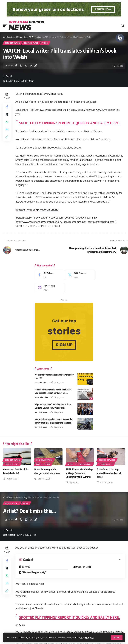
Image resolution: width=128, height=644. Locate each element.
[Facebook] (49, 275)
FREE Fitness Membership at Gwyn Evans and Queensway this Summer (79, 473)
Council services (41, 382)
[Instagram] (49, 288)
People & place (31, 43)
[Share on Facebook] (16, 66)
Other (70, 464)
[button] (117, 637)
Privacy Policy (87, 637)
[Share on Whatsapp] (26, 66)
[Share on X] (21, 66)
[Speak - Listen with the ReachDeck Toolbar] (120, 38)
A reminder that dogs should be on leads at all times (109, 473)
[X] (79, 275)
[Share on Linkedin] (31, 66)
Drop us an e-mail (83, 567)
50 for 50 (26, 567)
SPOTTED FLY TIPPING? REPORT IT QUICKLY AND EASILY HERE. (70, 123)
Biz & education (13, 43)
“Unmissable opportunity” (34, 572)
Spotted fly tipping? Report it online (37, 210)
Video (45, 43)
